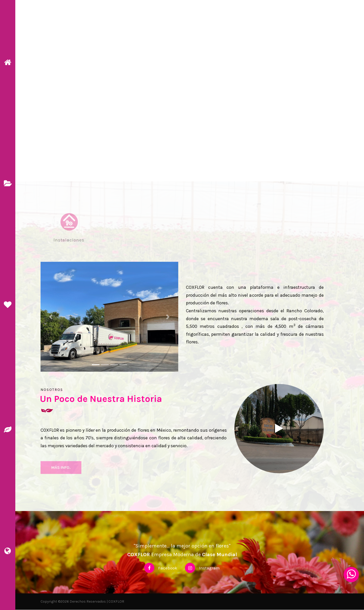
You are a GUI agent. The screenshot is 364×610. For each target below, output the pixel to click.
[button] (51, 317)
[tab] (69, 235)
